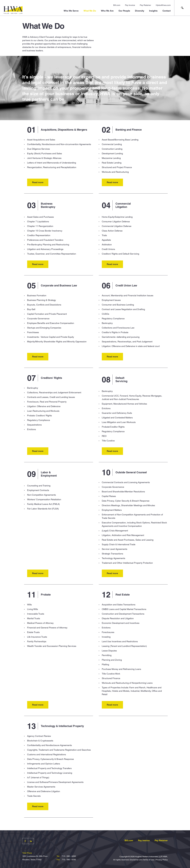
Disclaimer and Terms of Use (142, 860)
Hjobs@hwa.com (163, 5)
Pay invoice (144, 840)
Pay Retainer (145, 5)
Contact (167, 11)
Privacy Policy (162, 860)
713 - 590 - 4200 (69, 856)
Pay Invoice (130, 5)
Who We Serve (71, 11)
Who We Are (107, 11)
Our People (124, 11)
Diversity (140, 11)
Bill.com (117, 5)
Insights (153, 11)
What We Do (90, 11)
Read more (38, 182)
